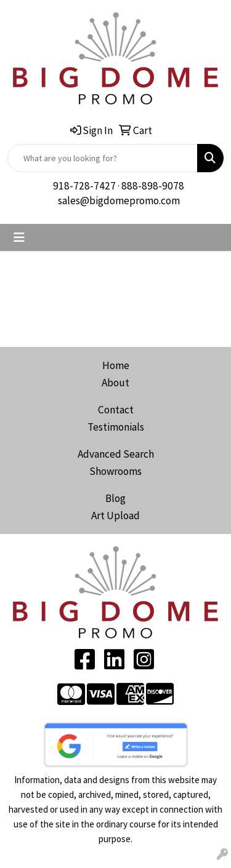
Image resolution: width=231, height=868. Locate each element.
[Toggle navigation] (19, 237)
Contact (116, 410)
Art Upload (115, 516)
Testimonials (116, 427)
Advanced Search (116, 454)
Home (116, 365)
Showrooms (115, 471)
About (115, 383)
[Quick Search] (103, 158)
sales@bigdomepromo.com (119, 201)
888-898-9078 (153, 186)
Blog (115, 498)
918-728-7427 (84, 186)
